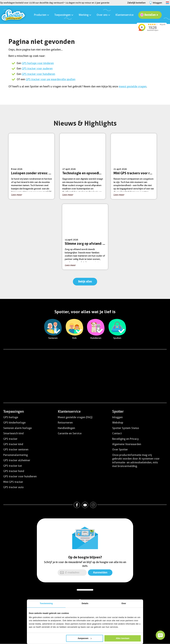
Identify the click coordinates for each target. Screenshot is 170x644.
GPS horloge (11, 417)
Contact (117, 433)
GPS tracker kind (13, 444)
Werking (85, 15)
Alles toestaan (123, 638)
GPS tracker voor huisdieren (38, 74)
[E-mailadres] (72, 573)
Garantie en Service (70, 433)
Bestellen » (151, 15)
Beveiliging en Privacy (125, 439)
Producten (42, 15)
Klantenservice (125, 15)
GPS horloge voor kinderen (38, 63)
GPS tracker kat (13, 466)
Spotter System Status (126, 428)
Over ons (104, 15)
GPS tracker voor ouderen (37, 69)
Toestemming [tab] (46, 603)
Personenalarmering (16, 455)
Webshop (118, 423)
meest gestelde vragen (133, 86)
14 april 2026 (86, 238)
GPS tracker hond (14, 471)
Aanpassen (85, 638)
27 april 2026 (84, 167)
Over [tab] (124, 603)
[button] (160, 635)
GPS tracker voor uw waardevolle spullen (51, 79)
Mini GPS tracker (13, 482)
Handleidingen (66, 428)
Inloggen (117, 417)
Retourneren (65, 423)
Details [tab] (85, 603)
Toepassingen (64, 15)
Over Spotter (120, 450)
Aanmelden (100, 572)
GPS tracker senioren (16, 450)
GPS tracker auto (13, 487)
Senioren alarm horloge (18, 428)
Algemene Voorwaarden (127, 444)
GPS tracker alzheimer (17, 460)
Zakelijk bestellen (136, 3)
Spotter (118, 412)
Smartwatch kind (13, 433)
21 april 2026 (135, 167)
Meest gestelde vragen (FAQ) (75, 417)
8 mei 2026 (33, 167)
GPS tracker (10, 439)
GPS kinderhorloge (14, 423)
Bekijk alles (85, 282)
